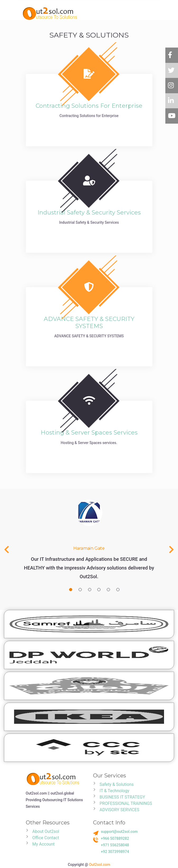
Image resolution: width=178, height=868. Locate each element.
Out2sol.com (100, 865)
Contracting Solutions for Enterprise (89, 106)
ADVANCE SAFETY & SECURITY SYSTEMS (89, 322)
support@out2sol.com (119, 832)
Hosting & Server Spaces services (89, 433)
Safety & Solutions (117, 784)
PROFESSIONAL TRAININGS (126, 803)
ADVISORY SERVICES (120, 810)
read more (89, 129)
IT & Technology (115, 791)
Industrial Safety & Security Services (89, 213)
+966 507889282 (115, 838)
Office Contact (46, 838)
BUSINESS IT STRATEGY (122, 797)
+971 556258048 (115, 845)
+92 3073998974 (115, 852)
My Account (44, 844)
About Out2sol (46, 831)
